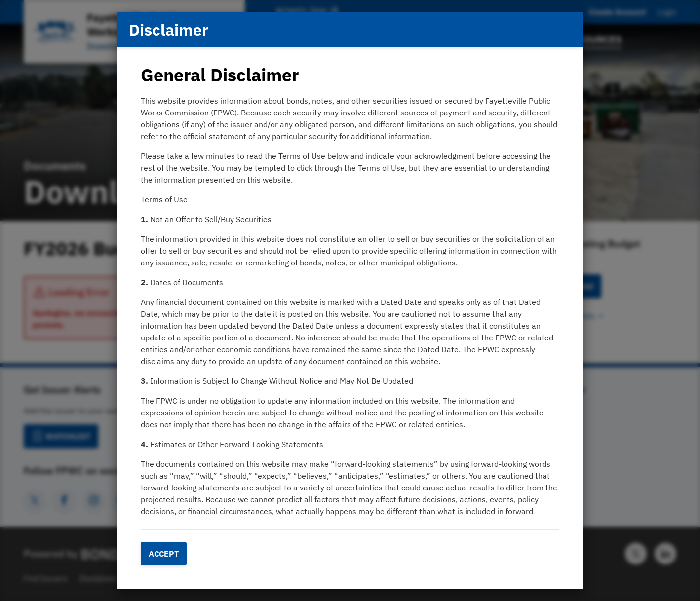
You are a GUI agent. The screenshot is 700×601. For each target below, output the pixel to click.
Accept (164, 554)
